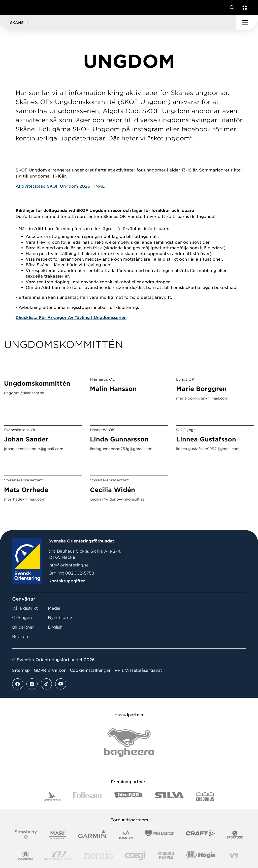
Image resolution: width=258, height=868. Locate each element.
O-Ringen (22, 618)
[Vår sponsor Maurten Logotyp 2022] (126, 835)
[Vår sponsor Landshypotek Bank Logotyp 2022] (52, 796)
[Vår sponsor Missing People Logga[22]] (166, 855)
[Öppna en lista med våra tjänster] (244, 8)
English (55, 627)
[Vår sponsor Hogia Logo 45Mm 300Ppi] (201, 855)
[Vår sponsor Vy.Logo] (234, 855)
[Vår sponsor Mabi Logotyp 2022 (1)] (57, 835)
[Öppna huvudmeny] (247, 23)
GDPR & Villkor (50, 670)
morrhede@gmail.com (25, 499)
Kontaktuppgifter (67, 581)
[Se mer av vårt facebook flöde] (18, 684)
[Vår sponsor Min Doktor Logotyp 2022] (159, 835)
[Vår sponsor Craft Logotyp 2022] (200, 835)
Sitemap (21, 670)
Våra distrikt (25, 608)
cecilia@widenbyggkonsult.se (117, 499)
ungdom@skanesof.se (24, 393)
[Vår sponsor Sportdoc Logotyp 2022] (235, 835)
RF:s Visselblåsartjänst (138, 670)
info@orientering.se (69, 565)
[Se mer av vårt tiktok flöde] (46, 684)
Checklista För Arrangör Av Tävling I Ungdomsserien (71, 318)
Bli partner (23, 627)
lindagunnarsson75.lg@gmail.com (121, 449)
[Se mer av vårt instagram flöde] (32, 684)
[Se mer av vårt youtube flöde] (61, 684)
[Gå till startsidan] (13, 8)
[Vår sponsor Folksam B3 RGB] (87, 796)
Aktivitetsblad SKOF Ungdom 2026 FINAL (60, 186)
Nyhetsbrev (60, 618)
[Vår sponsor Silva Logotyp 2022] (169, 796)
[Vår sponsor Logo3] (136, 855)
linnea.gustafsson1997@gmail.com (208, 449)
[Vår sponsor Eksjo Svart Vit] (205, 796)
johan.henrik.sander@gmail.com (34, 449)
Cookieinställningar (90, 670)
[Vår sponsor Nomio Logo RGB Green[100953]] (99, 855)
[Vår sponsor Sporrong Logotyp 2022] (25, 855)
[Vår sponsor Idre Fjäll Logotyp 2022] (128, 796)
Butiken (20, 637)
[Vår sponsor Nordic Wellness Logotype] (59, 855)
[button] (118, 23)
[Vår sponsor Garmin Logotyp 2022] (93, 835)
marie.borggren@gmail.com (202, 398)
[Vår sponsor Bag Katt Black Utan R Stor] (129, 742)
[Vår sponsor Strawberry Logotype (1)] (26, 835)
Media (54, 608)
